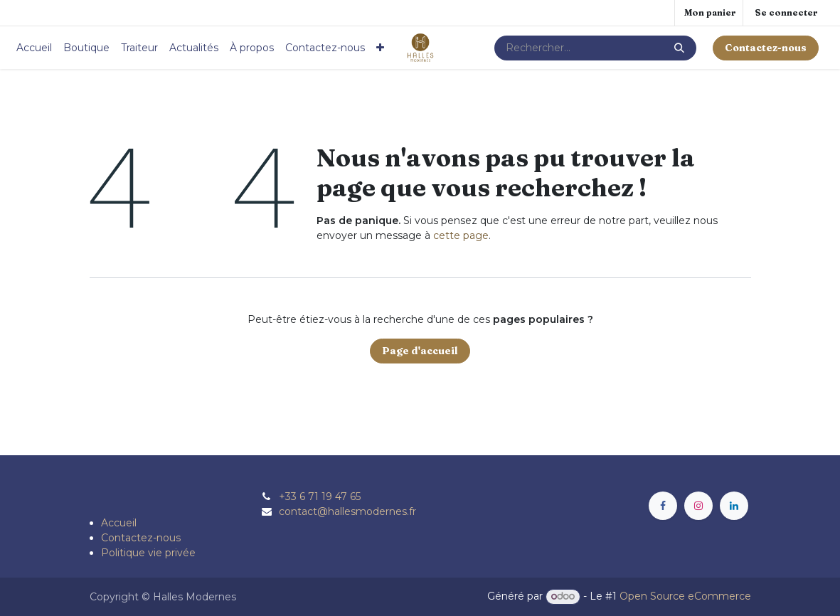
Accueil (119, 523)
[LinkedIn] (734, 506)
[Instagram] (698, 506)
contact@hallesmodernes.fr (347, 511)
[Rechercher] (679, 48)
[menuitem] (34, 48)
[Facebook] (663, 506)
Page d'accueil (420, 351)
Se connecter (786, 12)
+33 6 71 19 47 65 (320, 496)
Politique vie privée (148, 553)
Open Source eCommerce (685, 596)
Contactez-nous (141, 538)
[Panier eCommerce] (709, 13)
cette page (461, 235)
